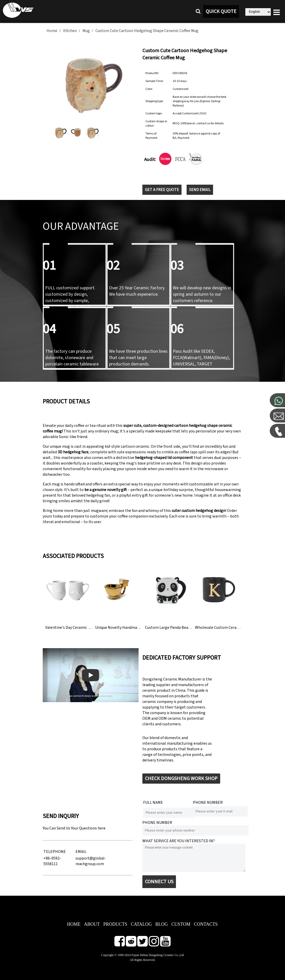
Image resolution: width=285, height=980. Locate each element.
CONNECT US (159, 882)
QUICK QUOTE (221, 11)
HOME (74, 924)
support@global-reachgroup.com (91, 861)
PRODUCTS (115, 924)
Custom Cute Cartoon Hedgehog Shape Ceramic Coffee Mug (147, 31)
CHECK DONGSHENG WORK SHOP (181, 779)
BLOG (162, 924)
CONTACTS (206, 924)
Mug (86, 31)
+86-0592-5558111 (52, 861)
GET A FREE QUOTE (162, 190)
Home (52, 31)
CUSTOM (181, 924)
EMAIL (81, 852)
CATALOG (141, 924)
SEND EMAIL (200, 190)
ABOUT (92, 924)
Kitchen (70, 31)
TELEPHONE (55, 852)
